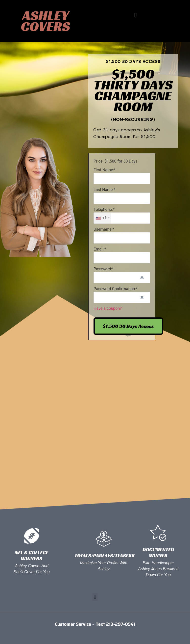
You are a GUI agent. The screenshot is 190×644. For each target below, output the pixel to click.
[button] (136, 15)
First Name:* (105, 170)
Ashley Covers (45, 21)
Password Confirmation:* (116, 289)
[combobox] (102, 218)
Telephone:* (104, 210)
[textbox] (122, 218)
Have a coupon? (108, 308)
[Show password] (142, 278)
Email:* (100, 249)
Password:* (104, 269)
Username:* (104, 229)
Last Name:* (104, 190)
